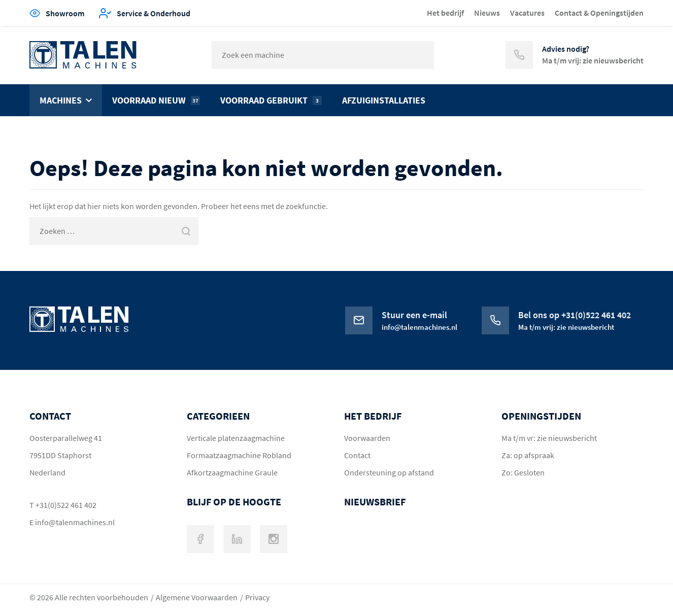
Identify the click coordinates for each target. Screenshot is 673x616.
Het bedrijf (445, 13)
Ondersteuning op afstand (389, 472)
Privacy (257, 597)
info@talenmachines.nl (75, 522)
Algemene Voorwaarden (197, 597)
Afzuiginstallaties (384, 100)
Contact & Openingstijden (599, 13)
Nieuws (487, 13)
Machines (61, 100)
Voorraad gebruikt (271, 100)
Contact (357, 455)
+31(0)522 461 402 (66, 505)
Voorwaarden (367, 438)
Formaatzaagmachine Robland (239, 455)
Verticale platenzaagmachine (236, 438)
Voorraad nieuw (156, 100)
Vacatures (527, 13)
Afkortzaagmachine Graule (232, 472)
